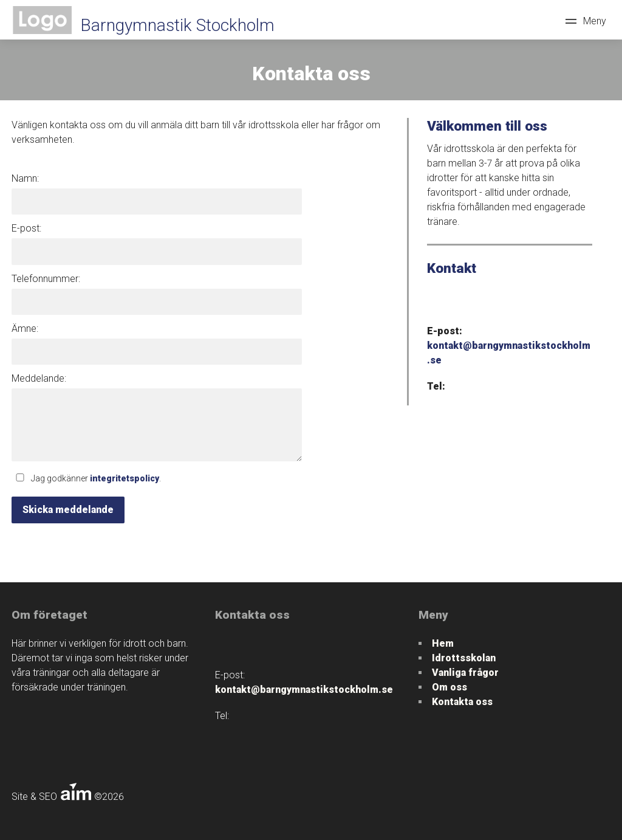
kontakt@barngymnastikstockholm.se (304, 690)
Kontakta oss (462, 702)
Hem (443, 643)
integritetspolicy (125, 478)
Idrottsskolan (464, 658)
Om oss (449, 687)
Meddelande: (39, 378)
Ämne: (25, 329)
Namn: (25, 178)
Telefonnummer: (46, 279)
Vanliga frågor (465, 673)
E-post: (26, 228)
